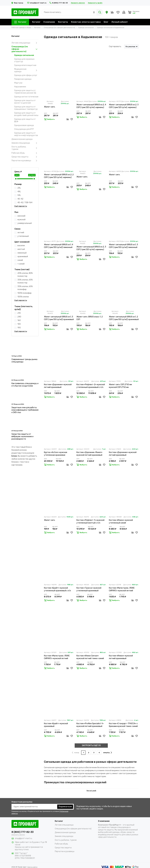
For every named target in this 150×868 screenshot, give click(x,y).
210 (19, 313)
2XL (19, 188)
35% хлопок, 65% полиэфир (25, 288)
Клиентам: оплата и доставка (86, 22)
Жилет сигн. (50, 107)
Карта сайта (32, 867)
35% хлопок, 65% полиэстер (25, 281)
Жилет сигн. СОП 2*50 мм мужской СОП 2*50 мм (120, 386)
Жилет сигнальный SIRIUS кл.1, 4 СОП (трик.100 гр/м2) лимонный (58, 246)
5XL (19, 195)
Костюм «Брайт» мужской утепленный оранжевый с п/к (57, 589)
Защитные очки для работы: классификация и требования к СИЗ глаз (25, 410)
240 (19, 317)
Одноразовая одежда (24, 125)
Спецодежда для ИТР (24, 129)
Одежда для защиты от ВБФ (25, 120)
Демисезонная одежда (22, 139)
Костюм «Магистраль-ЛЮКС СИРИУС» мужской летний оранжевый (57, 657)
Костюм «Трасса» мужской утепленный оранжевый (89, 589)
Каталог (20, 22)
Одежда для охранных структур (24, 60)
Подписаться (65, 807)
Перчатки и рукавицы (25, 161)
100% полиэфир (24, 293)
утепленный (23, 236)
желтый (21, 249)
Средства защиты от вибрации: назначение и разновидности (22, 437)
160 (19, 320)
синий (20, 260)
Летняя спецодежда (25, 43)
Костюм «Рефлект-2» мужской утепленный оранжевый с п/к (91, 386)
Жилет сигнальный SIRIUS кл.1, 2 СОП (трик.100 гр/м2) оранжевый (124, 318)
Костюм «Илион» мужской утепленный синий (121, 521)
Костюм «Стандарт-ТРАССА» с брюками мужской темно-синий (123, 725)
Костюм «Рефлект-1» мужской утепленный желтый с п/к (90, 521)
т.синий (21, 264)
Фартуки (18, 83)
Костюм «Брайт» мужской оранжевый (56, 725)
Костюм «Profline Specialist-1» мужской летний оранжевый (90, 725)
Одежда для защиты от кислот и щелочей (25, 102)
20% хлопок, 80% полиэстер (25, 275)
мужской (21, 220)
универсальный (25, 223)
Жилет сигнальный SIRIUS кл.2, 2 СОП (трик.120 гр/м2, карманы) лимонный (59, 176)
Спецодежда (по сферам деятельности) (25, 49)
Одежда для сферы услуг (26, 75)
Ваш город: (18, 3)
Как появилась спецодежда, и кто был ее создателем (25, 385)
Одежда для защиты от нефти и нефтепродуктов (26, 134)
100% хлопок (23, 297)
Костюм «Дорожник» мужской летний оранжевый (58, 386)
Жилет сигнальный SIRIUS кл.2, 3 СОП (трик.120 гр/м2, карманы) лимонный (124, 106)
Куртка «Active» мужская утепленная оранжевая (56, 454)
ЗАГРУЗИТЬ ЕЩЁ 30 (91, 745)
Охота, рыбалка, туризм (25, 148)
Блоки (14, 456)
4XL (19, 192)
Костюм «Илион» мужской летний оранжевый (121, 657)
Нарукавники (20, 87)
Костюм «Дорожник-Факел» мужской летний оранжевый (89, 454)
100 (19, 324)
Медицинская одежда (26, 70)
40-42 (20, 199)
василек (21, 246)
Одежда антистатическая (26, 97)
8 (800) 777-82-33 (59, 3)
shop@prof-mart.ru (37, 3)
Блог (106, 22)
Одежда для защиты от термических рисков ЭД (25, 92)
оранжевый (23, 257)
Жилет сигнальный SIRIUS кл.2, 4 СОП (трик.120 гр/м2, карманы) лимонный (91, 106)
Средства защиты (25, 157)
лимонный (22, 253)
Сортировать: (115, 46)
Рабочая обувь (25, 153)
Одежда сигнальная (24, 55)
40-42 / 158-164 (25, 203)
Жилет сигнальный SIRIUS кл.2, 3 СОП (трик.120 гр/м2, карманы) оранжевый (91, 248)
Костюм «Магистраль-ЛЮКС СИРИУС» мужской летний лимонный (122, 589)
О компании (49, 22)
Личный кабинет (120, 22)
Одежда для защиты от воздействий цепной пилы (26, 114)
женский (21, 216)
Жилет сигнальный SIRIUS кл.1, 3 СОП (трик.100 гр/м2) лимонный (123, 246)
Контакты (63, 22)
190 (19, 328)
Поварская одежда (23, 79)
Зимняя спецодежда (25, 143)
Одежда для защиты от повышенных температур (26, 108)
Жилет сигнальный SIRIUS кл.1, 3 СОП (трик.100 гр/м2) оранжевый (59, 318)
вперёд (108, 753)
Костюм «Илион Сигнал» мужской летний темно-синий (90, 657)
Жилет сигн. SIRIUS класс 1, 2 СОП (90, 318)
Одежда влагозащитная (25, 65)
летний (21, 233)
